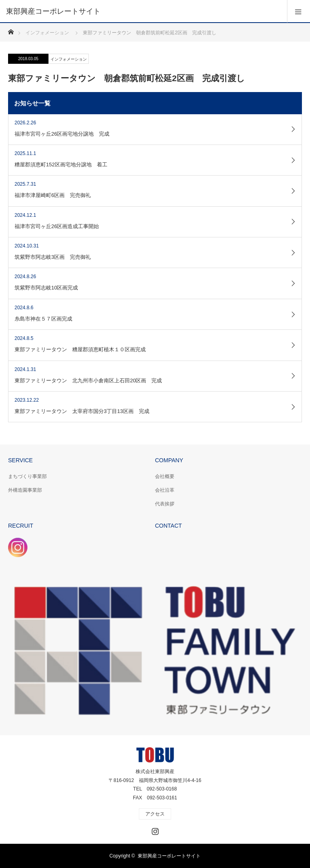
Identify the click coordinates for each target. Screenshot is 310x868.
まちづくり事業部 (27, 476)
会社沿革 (165, 490)
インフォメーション (69, 59)
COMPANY (169, 460)
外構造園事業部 (25, 490)
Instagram (154, 830)
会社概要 (165, 476)
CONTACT (169, 526)
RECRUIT (21, 526)
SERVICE (20, 460)
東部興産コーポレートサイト (169, 856)
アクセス (155, 814)
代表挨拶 (165, 504)
